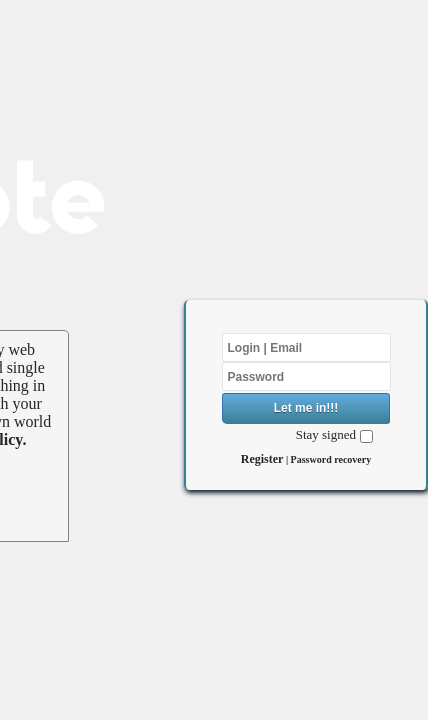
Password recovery (331, 459)
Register (262, 459)
